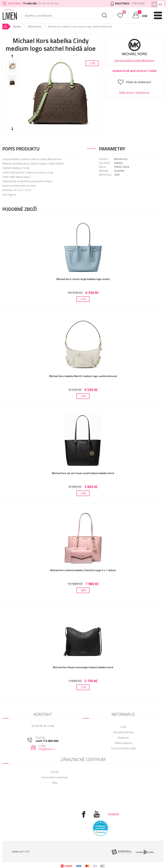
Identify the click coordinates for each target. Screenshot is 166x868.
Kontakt (55, 766)
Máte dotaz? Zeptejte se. (134, 93)
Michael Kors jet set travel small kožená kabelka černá (83, 471)
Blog (55, 776)
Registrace (123, 731)
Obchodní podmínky (123, 726)
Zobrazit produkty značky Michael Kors (134, 60)
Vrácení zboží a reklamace (55, 771)
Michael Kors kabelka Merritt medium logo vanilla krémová (83, 375)
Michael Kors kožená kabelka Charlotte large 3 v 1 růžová (83, 566)
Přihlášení (138, 3)
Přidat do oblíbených (139, 82)
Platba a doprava (123, 736)
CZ (160, 4)
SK (154, 4)
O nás (123, 720)
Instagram (113, 807)
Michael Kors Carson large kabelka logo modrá (83, 279)
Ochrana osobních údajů (123, 742)
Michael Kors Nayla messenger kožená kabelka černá (83, 662)
